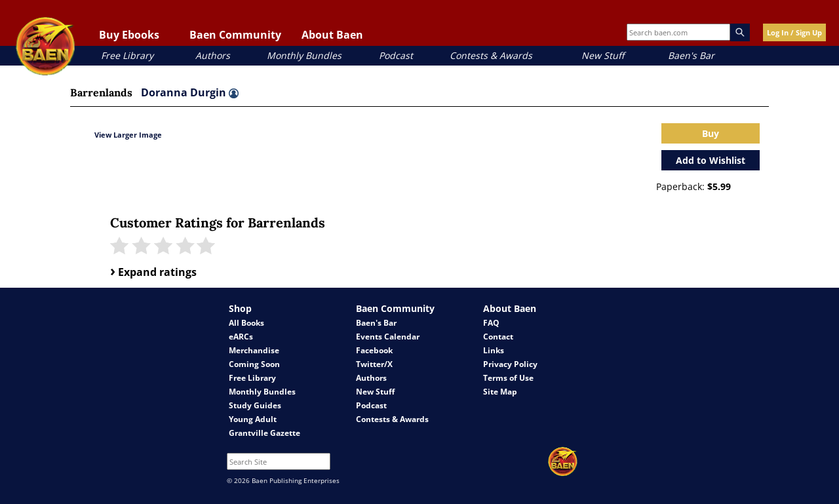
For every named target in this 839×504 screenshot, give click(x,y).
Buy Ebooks (129, 35)
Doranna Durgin (190, 92)
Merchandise (254, 350)
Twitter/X (374, 364)
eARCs (241, 337)
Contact (498, 337)
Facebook (374, 350)
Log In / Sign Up (794, 32)
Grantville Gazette (264, 433)
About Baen (332, 35)
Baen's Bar (691, 55)
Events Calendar (388, 337)
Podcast (396, 55)
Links (494, 350)
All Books (246, 323)
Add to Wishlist (711, 160)
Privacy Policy (510, 364)
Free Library (127, 55)
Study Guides (255, 405)
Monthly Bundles (304, 55)
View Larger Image (128, 135)
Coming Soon (254, 364)
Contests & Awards (491, 55)
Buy (711, 133)
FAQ (491, 323)
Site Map (500, 392)
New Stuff (603, 55)
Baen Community (235, 35)
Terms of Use (508, 378)
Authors (213, 55)
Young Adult (253, 419)
